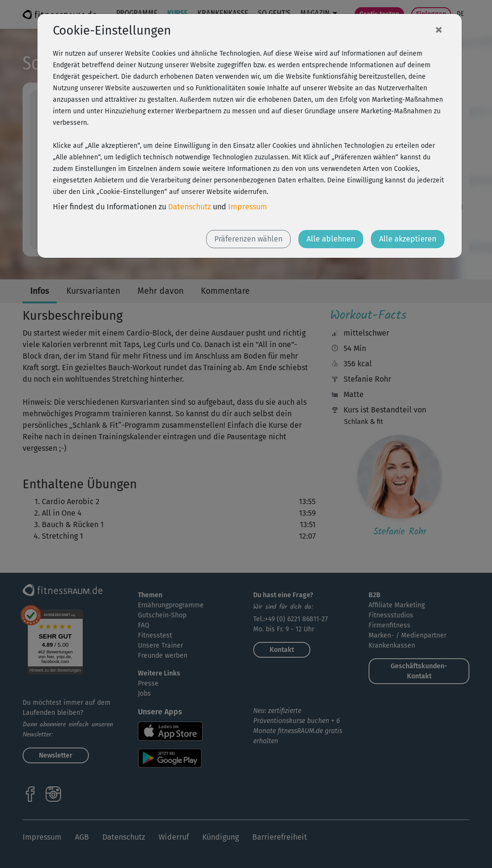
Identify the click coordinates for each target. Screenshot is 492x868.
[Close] (439, 29)
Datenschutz (190, 207)
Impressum (248, 207)
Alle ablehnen (331, 239)
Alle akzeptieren (408, 239)
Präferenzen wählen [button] (248, 239)
